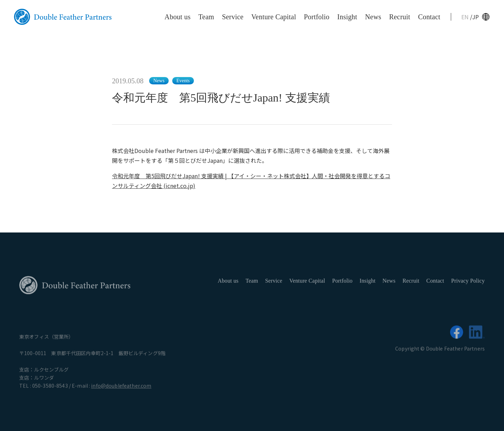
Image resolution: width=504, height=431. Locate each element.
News (373, 17)
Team (206, 17)
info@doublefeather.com (121, 388)
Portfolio (317, 17)
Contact (429, 17)
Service (233, 17)
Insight (347, 17)
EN (466, 17)
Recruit (400, 17)
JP (475, 17)
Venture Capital (274, 17)
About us (177, 17)
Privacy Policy (468, 283)
